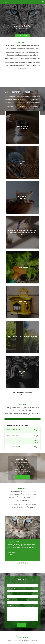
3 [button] (20, 563)
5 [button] (23, 563)
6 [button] (25, 563)
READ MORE (10, 555)
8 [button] (29, 563)
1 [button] (16, 563)
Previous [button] (3, 539)
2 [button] (18, 563)
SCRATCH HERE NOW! (23, 477)
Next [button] (42, 539)
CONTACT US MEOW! (23, 35)
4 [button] (22, 563)
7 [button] (27, 563)
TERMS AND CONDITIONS (32, 640)
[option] (22, 539)
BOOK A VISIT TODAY (22, 419)
